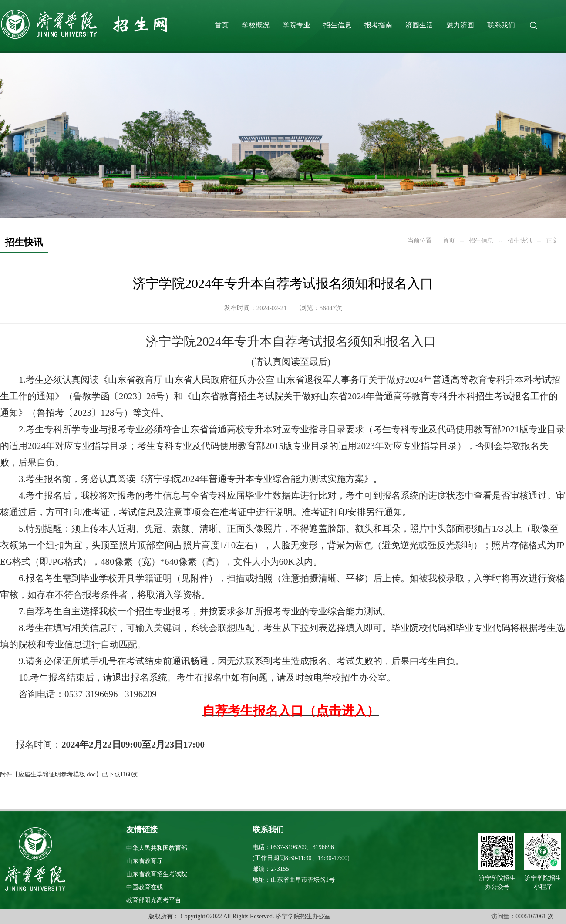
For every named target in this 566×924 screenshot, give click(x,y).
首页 (222, 25)
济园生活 (419, 25)
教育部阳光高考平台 (154, 900)
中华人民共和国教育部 (157, 848)
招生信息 (337, 25)
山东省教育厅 (145, 861)
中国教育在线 (145, 887)
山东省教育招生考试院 (157, 874)
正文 (552, 241)
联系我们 (501, 25)
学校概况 (256, 25)
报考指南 (378, 25)
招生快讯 (520, 241)
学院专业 (296, 25)
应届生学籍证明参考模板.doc (57, 774)
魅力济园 (460, 25)
